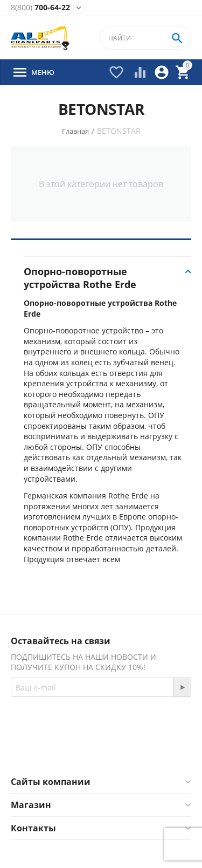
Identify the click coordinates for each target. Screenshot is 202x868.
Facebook (75, 750)
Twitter (132, 750)
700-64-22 (40, 8)
